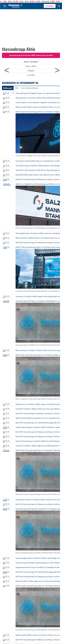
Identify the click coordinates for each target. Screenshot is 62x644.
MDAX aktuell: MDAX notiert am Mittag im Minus (35, 107)
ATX (5, 1)
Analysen (31, 71)
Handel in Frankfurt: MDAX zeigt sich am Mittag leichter (37, 446)
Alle (17, 88)
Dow (37, 1)
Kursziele (31, 75)
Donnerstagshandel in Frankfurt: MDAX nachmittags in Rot (39, 558)
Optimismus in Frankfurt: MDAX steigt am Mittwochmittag (38, 404)
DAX (21, 1)
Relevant (8, 88)
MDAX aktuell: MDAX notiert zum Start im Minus (34, 635)
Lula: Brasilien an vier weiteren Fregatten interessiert (36, 102)
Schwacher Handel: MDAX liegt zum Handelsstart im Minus (39, 161)
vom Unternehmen (30, 88)
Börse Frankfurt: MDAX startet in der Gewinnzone (35, 238)
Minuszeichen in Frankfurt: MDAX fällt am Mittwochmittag (38, 98)
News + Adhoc (31, 66)
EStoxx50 (56, 1)
